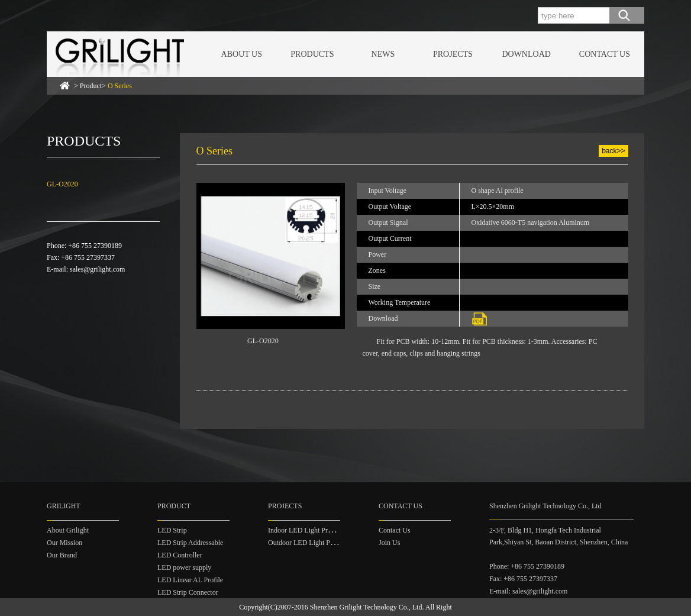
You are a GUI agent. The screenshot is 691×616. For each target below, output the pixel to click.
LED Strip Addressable (190, 543)
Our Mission (64, 543)
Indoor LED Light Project (305, 530)
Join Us (389, 543)
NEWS (383, 54)
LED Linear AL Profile (190, 580)
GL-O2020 (62, 184)
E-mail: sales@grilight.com (528, 591)
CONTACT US (605, 54)
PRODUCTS (312, 54)
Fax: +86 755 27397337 (523, 579)
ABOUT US (242, 54)
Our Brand (62, 555)
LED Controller (180, 555)
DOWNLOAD (526, 54)
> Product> (103, 86)
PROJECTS (453, 54)
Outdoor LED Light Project (307, 543)
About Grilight (68, 530)
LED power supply (184, 567)
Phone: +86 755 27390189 (527, 566)
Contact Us (395, 530)
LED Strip (172, 530)
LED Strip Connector (188, 592)
